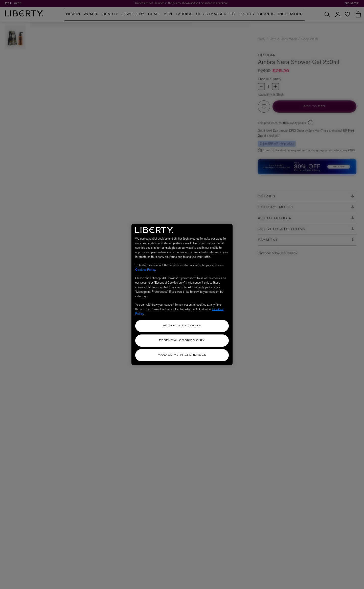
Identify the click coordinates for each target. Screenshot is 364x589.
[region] (182, 294)
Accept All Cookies (182, 326)
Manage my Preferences (182, 355)
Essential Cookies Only (182, 340)
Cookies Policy (145, 270)
